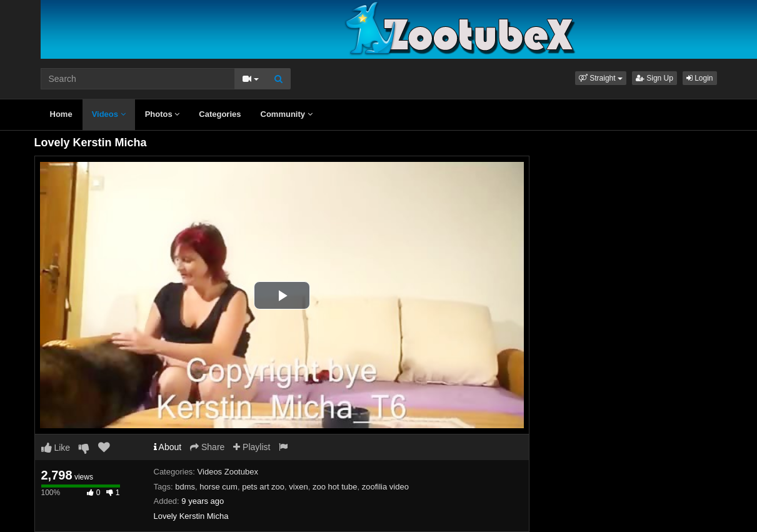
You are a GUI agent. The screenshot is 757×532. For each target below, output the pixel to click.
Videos (109, 114)
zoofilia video (385, 487)
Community (287, 114)
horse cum (218, 487)
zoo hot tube (335, 487)
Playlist (252, 447)
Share (207, 447)
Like (56, 448)
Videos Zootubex (228, 472)
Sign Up (654, 78)
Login (700, 78)
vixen (298, 487)
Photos (163, 114)
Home (61, 114)
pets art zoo (263, 487)
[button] (601, 78)
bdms (185, 487)
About (168, 447)
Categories (220, 114)
